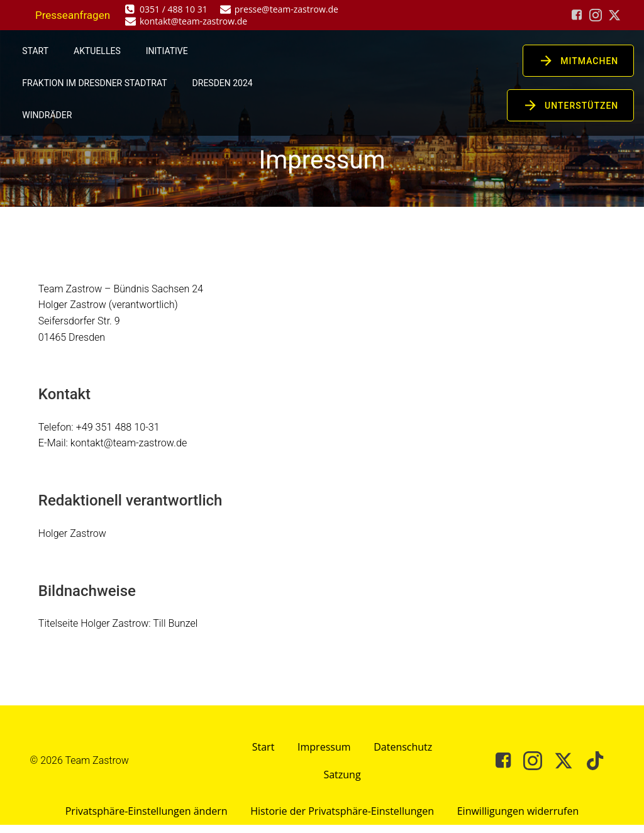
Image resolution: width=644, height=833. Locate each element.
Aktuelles (98, 51)
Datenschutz (405, 754)
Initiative (167, 51)
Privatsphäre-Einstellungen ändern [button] (144, 819)
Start (36, 51)
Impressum (324, 754)
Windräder (47, 115)
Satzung (342, 781)
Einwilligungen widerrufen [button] (520, 819)
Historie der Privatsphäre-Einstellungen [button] (342, 819)
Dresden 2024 (223, 83)
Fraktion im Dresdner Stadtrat (95, 83)
